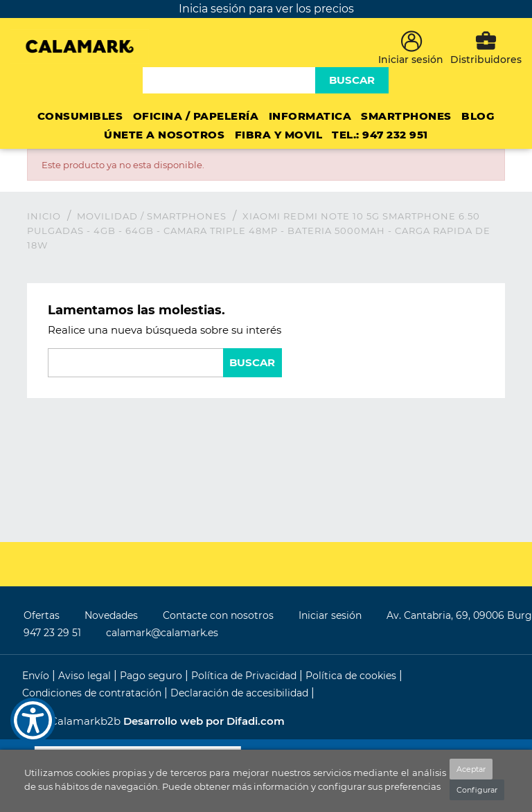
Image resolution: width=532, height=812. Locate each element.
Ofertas (42, 615)
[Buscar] (231, 80)
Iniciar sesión (330, 615)
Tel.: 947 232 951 (380, 135)
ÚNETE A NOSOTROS (164, 135)
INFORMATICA (310, 116)
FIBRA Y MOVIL (279, 135)
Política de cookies (352, 676)
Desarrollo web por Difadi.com (204, 721)
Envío (37, 676)
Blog (478, 116)
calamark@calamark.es (162, 633)
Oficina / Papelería (196, 116)
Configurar (477, 790)
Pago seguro (152, 676)
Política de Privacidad (245, 676)
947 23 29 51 (52, 633)
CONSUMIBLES (80, 116)
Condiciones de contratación (93, 693)
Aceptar (471, 769)
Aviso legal (86, 676)
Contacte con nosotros (218, 615)
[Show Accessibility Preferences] (33, 720)
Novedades (111, 615)
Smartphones (406, 116)
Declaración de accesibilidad (241, 693)
